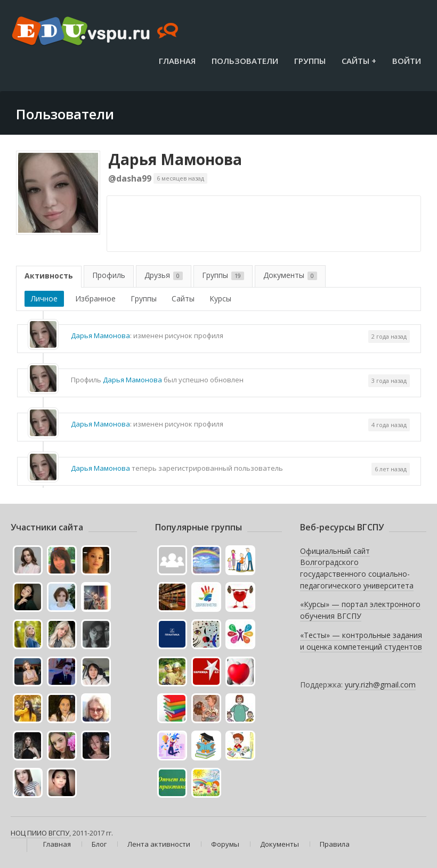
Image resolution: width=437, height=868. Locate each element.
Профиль (109, 275)
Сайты (183, 298)
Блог (99, 844)
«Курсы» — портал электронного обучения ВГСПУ (360, 610)
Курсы (220, 298)
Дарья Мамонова (175, 159)
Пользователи (245, 61)
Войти (407, 61)
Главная (177, 61)
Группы (310, 61)
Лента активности (159, 844)
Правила (335, 844)
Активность (49, 276)
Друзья (164, 275)
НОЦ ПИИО (29, 833)
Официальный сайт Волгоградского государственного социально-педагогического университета (357, 568)
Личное (44, 298)
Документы (290, 275)
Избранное (95, 298)
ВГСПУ (59, 833)
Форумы (225, 844)
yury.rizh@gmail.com (380, 685)
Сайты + (359, 61)
